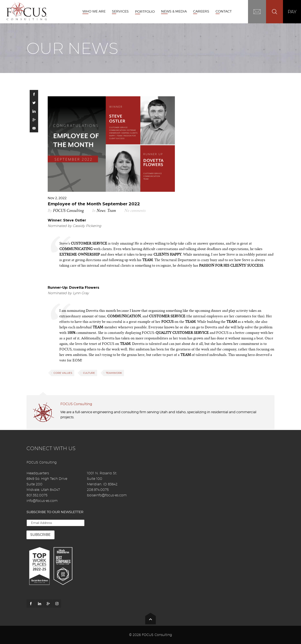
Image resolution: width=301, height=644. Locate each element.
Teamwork (114, 373)
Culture (89, 373)
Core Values (63, 373)
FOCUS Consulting (68, 211)
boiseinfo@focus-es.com (107, 495)
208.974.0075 (98, 490)
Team (112, 211)
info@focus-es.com (42, 501)
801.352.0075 (37, 495)
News (101, 211)
